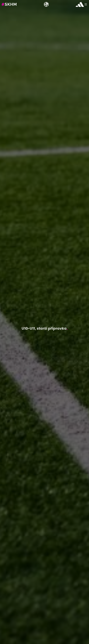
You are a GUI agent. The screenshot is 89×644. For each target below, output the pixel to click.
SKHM (9, 4)
